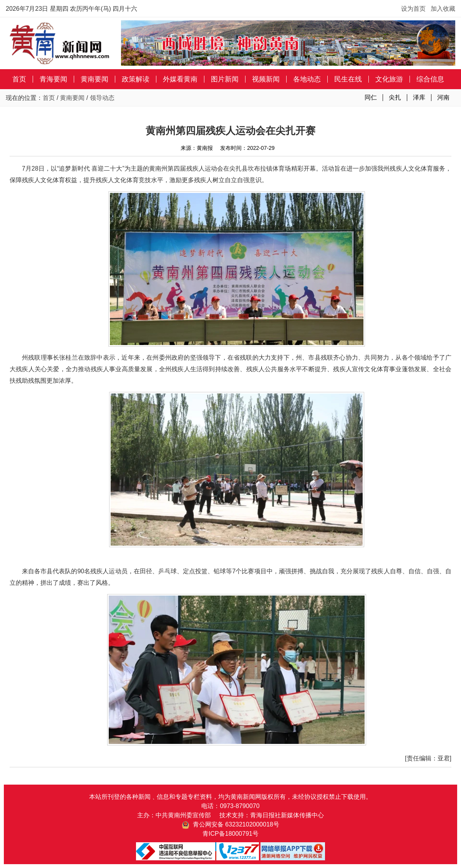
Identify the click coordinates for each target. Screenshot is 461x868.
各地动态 (307, 79)
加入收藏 (443, 9)
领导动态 (102, 98)
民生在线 (348, 79)
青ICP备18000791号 (230, 834)
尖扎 (395, 97)
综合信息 (430, 79)
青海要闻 (53, 79)
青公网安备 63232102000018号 (230, 824)
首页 (19, 79)
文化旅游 (389, 79)
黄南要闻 (95, 79)
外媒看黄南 (180, 79)
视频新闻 (266, 79)
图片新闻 (225, 79)
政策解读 (136, 79)
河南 (443, 97)
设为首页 (413, 9)
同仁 (371, 97)
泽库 (419, 97)
